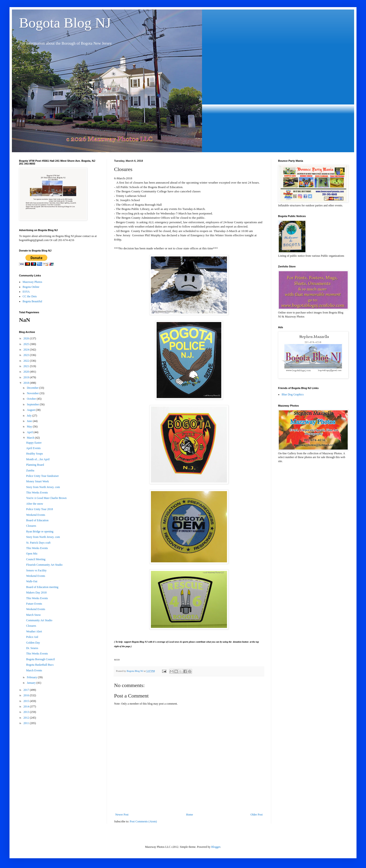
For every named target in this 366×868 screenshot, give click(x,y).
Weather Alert (34, 631)
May (30, 427)
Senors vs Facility (36, 570)
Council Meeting (36, 559)
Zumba (30, 470)
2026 (27, 338)
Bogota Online (31, 287)
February (32, 677)
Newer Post (122, 815)
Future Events (34, 604)
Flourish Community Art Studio (44, 565)
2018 (27, 383)
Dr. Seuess (32, 648)
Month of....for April (38, 459)
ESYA (26, 292)
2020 (27, 372)
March (31, 438)
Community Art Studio (39, 620)
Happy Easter (34, 443)
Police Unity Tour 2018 (40, 509)
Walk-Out (32, 581)
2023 (27, 355)
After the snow (35, 504)
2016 (27, 695)
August (31, 410)
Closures (31, 526)
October (32, 399)
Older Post (257, 815)
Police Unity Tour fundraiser (42, 476)
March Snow (34, 615)
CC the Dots (30, 296)
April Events (33, 448)
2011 (27, 723)
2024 (27, 350)
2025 (27, 344)
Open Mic (32, 554)
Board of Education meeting (42, 587)
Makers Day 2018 (36, 593)
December (33, 388)
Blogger (216, 847)
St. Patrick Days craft (38, 543)
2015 (27, 701)
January (32, 683)
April (30, 432)
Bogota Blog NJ (65, 23)
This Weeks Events (37, 493)
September (33, 404)
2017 (27, 690)
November (33, 393)
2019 (27, 377)
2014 (27, 707)
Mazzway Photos (32, 282)
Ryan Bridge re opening (40, 531)
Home (190, 815)
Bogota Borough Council (41, 659)
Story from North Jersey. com (43, 487)
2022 (27, 361)
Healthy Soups (34, 454)
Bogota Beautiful (32, 301)
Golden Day (33, 643)
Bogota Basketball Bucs (40, 665)
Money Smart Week (37, 481)
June (30, 421)
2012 (27, 718)
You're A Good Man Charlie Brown (46, 498)
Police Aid (32, 637)
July (30, 416)
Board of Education (37, 520)
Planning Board (35, 465)
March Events (34, 670)
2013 (27, 712)
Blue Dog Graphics (293, 394)
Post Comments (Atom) (143, 821)
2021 (27, 366)
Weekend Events (36, 515)
